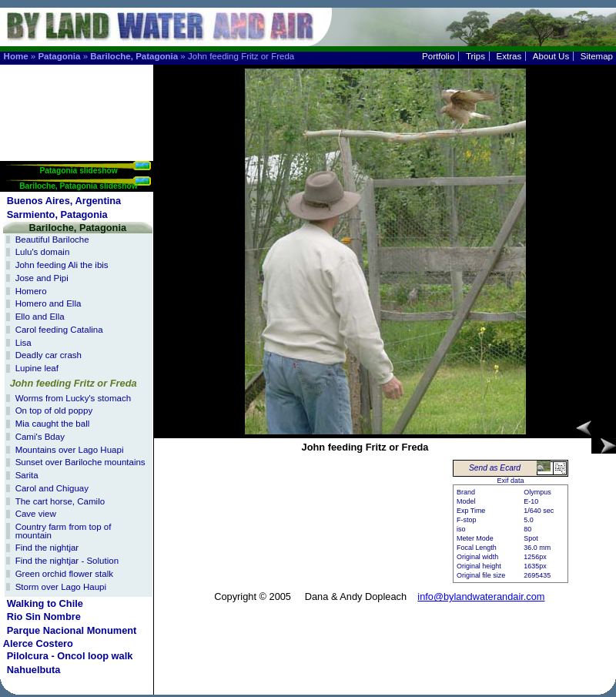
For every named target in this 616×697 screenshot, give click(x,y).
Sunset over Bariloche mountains (80, 462)
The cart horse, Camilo (60, 501)
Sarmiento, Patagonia (57, 214)
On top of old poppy (54, 410)
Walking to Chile (45, 603)
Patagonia (59, 56)
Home (16, 56)
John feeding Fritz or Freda (74, 383)
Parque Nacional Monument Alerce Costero (70, 637)
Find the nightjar (47, 548)
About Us (551, 56)
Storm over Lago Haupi (61, 587)
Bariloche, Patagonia (134, 56)
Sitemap (597, 56)
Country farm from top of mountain (64, 531)
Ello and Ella (40, 317)
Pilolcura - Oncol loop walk (70, 656)
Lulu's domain (43, 252)
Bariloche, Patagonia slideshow (79, 186)
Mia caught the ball (53, 424)
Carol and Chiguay (52, 488)
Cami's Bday (40, 437)
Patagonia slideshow (78, 171)
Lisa (23, 343)
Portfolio (438, 56)
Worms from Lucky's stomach (73, 398)
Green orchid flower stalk (64, 574)
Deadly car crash (49, 355)
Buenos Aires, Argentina (64, 201)
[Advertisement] (77, 113)
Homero (31, 291)
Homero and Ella (49, 303)
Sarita (27, 475)
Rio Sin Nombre (44, 617)
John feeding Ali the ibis (62, 265)
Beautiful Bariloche (52, 240)
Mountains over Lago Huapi (70, 450)
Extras (509, 56)
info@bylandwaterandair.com (481, 596)
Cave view (36, 514)
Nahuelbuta (34, 670)
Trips (475, 56)
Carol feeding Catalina (59, 330)
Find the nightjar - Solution (67, 561)
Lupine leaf (37, 368)
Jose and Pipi (42, 278)
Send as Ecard (495, 468)
